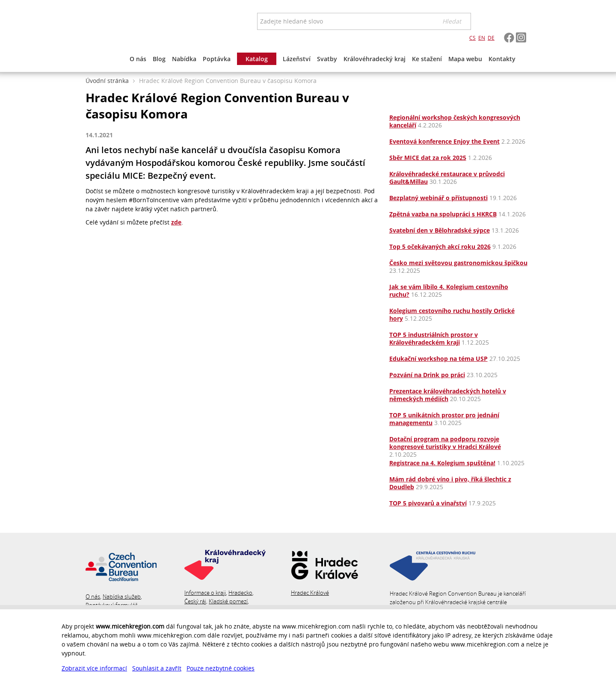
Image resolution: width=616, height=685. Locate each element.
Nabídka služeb (122, 596)
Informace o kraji (205, 593)
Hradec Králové (310, 593)
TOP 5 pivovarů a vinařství (428, 503)
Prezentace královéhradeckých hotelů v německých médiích (448, 395)
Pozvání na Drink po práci (427, 375)
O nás (93, 596)
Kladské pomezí (228, 601)
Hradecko (240, 593)
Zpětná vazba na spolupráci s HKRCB (443, 214)
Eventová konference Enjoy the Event (444, 141)
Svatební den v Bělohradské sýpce (440, 230)
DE (491, 38)
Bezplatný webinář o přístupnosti (438, 198)
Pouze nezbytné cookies (221, 668)
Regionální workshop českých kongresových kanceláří (455, 121)
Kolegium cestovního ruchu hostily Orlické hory (452, 314)
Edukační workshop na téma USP (438, 359)
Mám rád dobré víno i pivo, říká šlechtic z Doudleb (450, 483)
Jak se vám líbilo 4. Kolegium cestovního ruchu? (449, 291)
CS (472, 38)
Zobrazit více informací (94, 668)
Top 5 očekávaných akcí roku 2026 (440, 247)
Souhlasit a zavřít (157, 668)
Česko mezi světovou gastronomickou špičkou (458, 263)
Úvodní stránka (107, 81)
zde (176, 222)
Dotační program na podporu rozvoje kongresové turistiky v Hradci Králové (445, 443)
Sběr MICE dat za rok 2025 (428, 158)
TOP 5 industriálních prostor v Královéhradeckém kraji (434, 338)
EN (482, 38)
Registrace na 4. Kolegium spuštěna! (442, 463)
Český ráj (195, 601)
